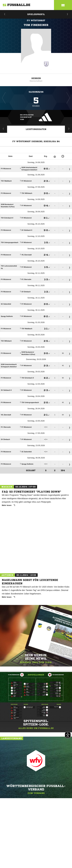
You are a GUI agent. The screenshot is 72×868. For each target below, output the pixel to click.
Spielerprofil (36, 14)
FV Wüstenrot (36, 20)
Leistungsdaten (36, 129)
